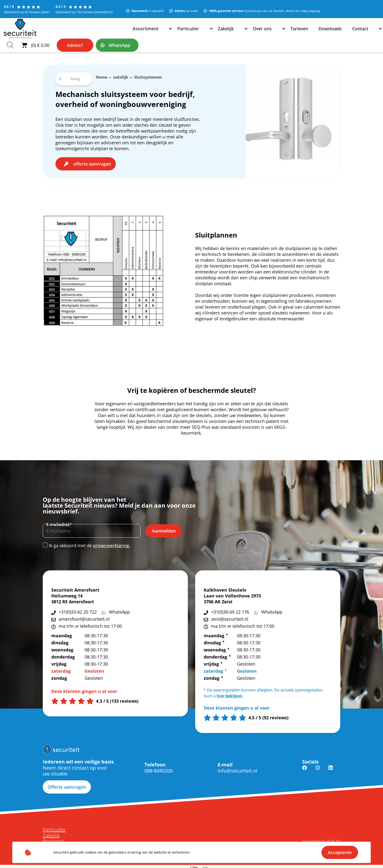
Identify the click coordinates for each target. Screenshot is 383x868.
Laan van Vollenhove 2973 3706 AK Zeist (232, 594)
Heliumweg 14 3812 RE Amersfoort (73, 594)
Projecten (53, 837)
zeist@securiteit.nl (230, 615)
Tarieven (174, 33)
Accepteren (340, 852)
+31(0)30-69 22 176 (230, 607)
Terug (75, 74)
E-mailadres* (59, 520)
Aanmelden (164, 526)
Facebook (305, 766)
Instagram (318, 766)
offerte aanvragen (92, 159)
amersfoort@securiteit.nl (84, 615)
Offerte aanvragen (67, 783)
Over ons (148, 33)
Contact (229, 33)
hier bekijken (229, 691)
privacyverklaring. (112, 541)
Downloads (202, 33)
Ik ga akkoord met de (90, 541)
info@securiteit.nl (237, 766)
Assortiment (66, 33)
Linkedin (331, 766)
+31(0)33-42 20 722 (78, 607)
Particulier (96, 33)
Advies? (316, 33)
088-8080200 (159, 766)
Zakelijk (123, 33)
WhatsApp (361, 33)
